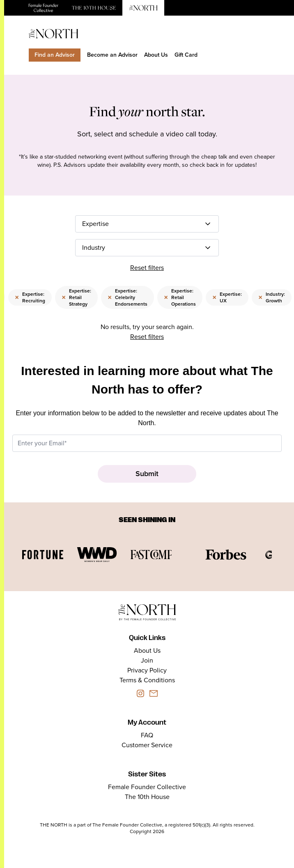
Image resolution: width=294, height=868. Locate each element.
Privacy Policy (147, 670)
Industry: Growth (272, 297)
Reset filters (147, 268)
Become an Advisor (112, 55)
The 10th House (147, 797)
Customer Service (147, 745)
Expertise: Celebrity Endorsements (127, 297)
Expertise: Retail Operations (180, 297)
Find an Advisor (55, 55)
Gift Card (186, 55)
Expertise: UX (227, 297)
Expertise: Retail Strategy (76, 297)
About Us (156, 55)
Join (147, 660)
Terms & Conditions (147, 680)
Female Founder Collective (147, 787)
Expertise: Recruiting (30, 297)
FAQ (147, 735)
